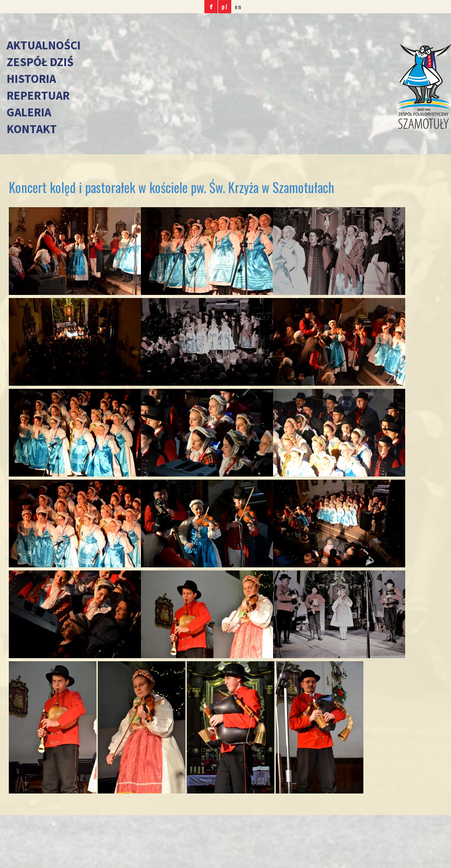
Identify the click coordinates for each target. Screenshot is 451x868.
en (238, 6)
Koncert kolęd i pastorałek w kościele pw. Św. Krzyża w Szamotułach (172, 187)
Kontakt (32, 129)
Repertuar (38, 95)
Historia (31, 78)
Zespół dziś (40, 62)
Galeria (29, 112)
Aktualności (44, 45)
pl (225, 6)
